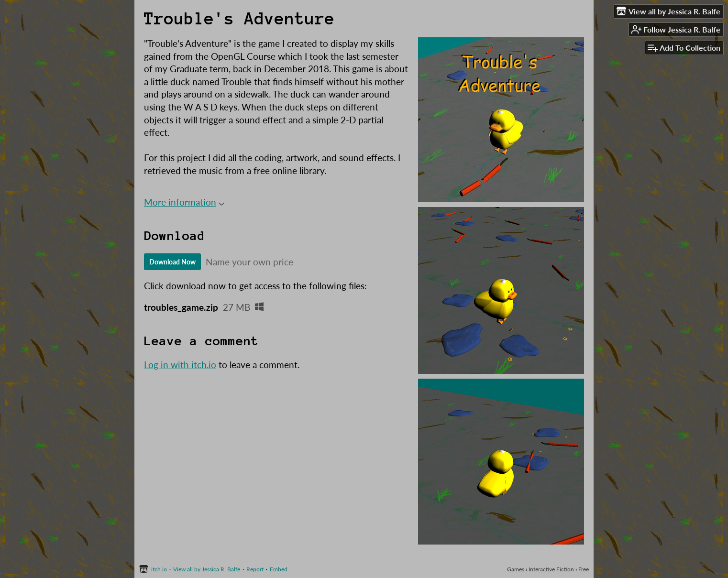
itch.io (159, 569)
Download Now (172, 262)
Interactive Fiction (551, 569)
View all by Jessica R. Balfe (207, 569)
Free (584, 569)
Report (255, 569)
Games (516, 569)
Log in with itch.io (180, 365)
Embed (279, 569)
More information (184, 202)
